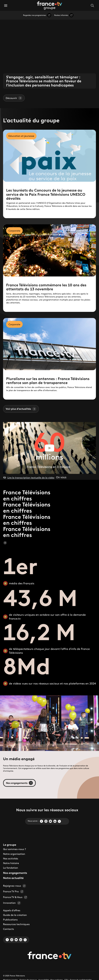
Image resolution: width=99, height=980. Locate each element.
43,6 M (40, 598)
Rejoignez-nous (15, 886)
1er (20, 566)
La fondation (11, 868)
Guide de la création (15, 915)
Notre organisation (14, 854)
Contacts (8, 929)
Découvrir (14, 98)
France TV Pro (13, 892)
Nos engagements (19, 783)
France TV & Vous (15, 897)
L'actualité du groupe (31, 120)
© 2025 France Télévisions (14, 976)
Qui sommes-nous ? (14, 849)
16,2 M (39, 632)
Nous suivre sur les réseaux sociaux (47, 810)
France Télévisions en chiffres (27, 495)
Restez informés (64, 15)
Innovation (12, 903)
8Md (27, 666)
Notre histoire (11, 863)
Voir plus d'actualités (21, 409)
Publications (10, 920)
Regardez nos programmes (37, 15)
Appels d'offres (12, 910)
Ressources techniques (16, 924)
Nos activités (11, 858)
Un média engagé (19, 759)
